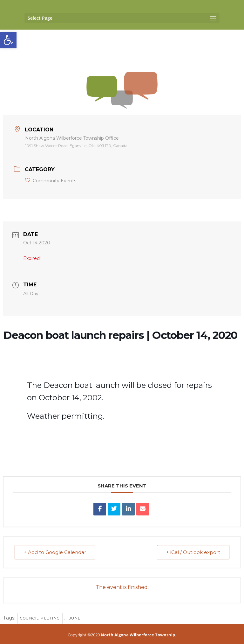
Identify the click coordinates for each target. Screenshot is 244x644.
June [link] (75, 618)
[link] (8, 40)
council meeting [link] (40, 618)
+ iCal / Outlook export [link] (193, 552)
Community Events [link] (51, 181)
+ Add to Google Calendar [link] (55, 552)
